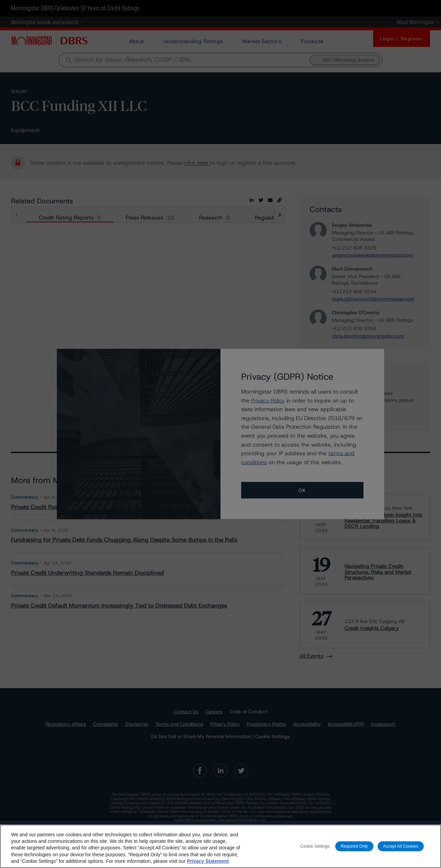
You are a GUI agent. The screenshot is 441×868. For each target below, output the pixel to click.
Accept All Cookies (401, 846)
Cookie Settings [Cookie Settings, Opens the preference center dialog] (315, 846)
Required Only (354, 846)
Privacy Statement (208, 861)
